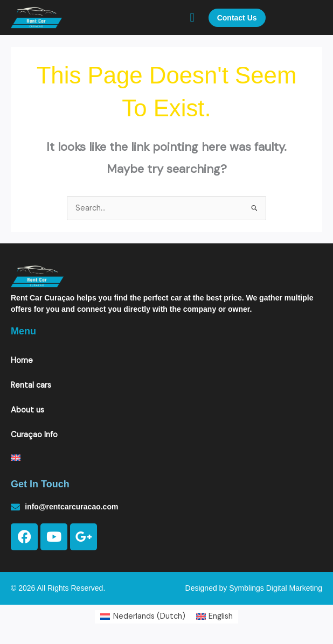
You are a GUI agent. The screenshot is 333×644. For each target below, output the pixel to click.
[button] (192, 17)
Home (22, 360)
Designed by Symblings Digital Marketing (254, 588)
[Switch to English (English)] (215, 617)
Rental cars (31, 385)
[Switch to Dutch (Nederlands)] (143, 617)
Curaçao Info (34, 435)
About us (27, 410)
